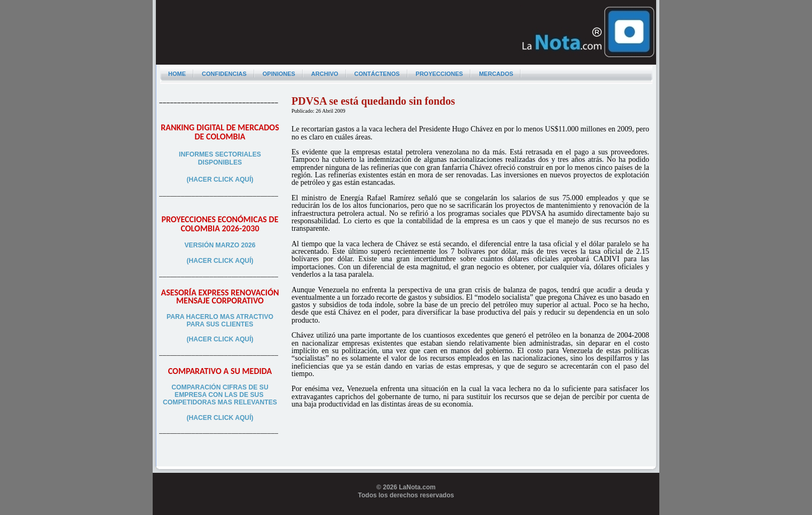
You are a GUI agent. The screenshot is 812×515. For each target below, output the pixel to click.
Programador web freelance (406, 511)
